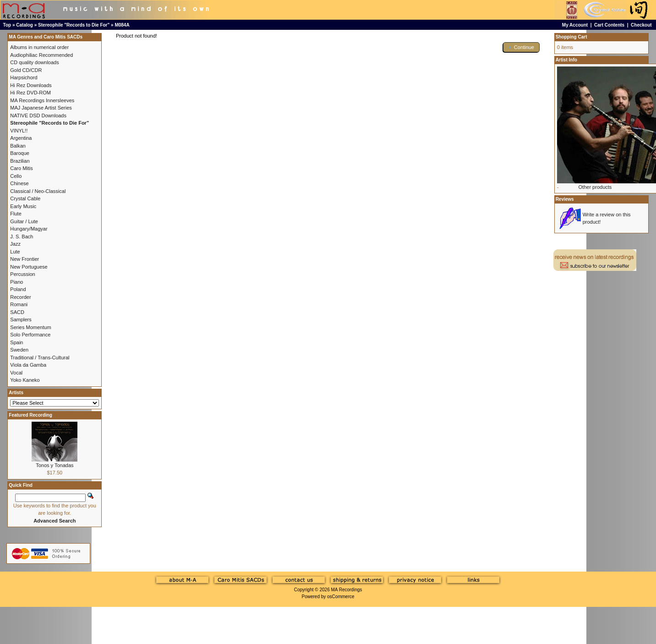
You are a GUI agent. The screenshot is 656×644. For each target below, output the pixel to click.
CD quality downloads (34, 62)
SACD (17, 312)
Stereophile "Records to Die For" (74, 25)
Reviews (565, 199)
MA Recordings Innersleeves (42, 100)
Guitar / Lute (24, 221)
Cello (16, 176)
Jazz (15, 244)
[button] (521, 47)
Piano (16, 282)
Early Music (23, 206)
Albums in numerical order (39, 47)
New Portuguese (29, 267)
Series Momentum (30, 327)
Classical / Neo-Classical (38, 191)
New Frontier (25, 259)
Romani (19, 304)
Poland (18, 289)
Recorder (20, 297)
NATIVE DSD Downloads (38, 116)
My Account (575, 25)
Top (7, 25)
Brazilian (20, 161)
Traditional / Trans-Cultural (40, 358)
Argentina (21, 138)
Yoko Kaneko (25, 380)
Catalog (25, 25)
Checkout (641, 25)
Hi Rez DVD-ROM (30, 93)
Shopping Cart (571, 37)
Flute (16, 214)
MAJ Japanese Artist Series (41, 108)
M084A (122, 25)
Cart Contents (609, 25)
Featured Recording (30, 415)
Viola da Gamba (28, 365)
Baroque (20, 153)
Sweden (19, 350)
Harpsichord (24, 77)
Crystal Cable (25, 198)
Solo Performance (30, 335)
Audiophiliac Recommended (41, 55)
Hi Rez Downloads (31, 85)
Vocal (16, 373)
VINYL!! (19, 131)
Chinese (19, 183)
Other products (595, 187)
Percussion (22, 274)
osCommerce (341, 597)
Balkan (18, 146)
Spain (16, 342)
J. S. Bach (22, 237)
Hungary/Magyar (29, 229)
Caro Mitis (22, 168)
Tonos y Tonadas (55, 465)
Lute (15, 252)
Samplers (21, 319)
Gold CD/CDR (26, 70)
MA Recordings (346, 590)
